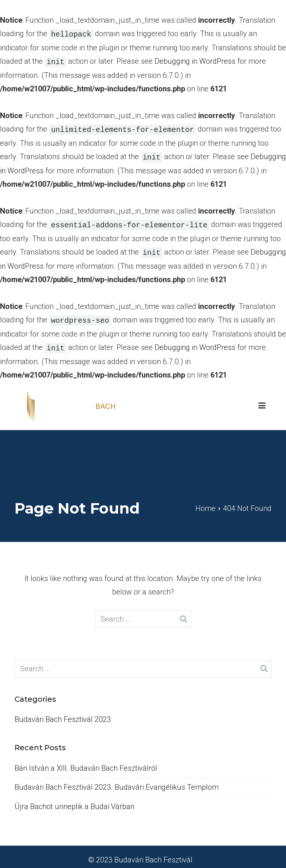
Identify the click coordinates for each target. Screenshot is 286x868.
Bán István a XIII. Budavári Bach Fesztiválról (86, 762)
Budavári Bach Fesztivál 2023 (63, 713)
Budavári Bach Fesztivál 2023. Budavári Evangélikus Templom (117, 781)
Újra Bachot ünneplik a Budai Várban (74, 801)
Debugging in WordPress (195, 60)
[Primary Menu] (262, 400)
